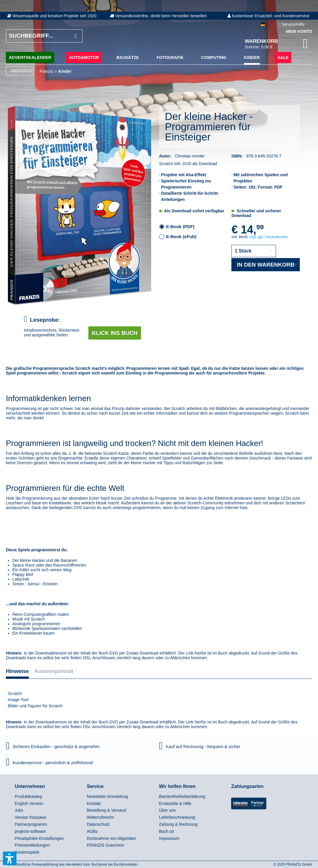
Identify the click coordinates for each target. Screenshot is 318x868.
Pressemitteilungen (32, 845)
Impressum (169, 838)
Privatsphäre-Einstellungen (39, 838)
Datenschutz (98, 824)
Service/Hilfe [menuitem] (292, 24)
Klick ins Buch (115, 333)
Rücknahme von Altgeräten (112, 838)
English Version (29, 803)
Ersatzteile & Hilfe (175, 803)
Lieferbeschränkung (177, 817)
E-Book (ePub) (181, 237)
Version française (30, 817)
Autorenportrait (54, 671)
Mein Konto (299, 31)
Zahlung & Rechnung (179, 824)
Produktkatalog (28, 796)
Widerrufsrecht (100, 817)
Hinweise (17, 671)
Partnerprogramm (31, 824)
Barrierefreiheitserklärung (182, 796)
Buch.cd (167, 831)
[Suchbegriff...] (44, 36)
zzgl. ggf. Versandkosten (269, 237)
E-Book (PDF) (180, 227)
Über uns (168, 810)
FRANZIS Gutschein (106, 845)
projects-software (30, 831)
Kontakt (94, 803)
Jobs (19, 810)
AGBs (92, 831)
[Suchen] (75, 36)
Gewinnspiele (27, 852)
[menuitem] (49, 797)
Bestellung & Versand (107, 810)
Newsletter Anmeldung (107, 796)
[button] (10, 858)
